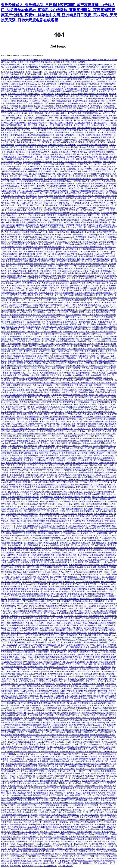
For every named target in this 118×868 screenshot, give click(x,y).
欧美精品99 (83, 579)
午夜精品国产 (64, 438)
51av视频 (31, 560)
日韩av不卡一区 (109, 305)
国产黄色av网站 (95, 86)
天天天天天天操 (11, 642)
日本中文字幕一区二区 (90, 611)
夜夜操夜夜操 (59, 803)
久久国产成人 (59, 162)
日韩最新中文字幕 (77, 312)
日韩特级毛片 (7, 86)
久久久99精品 (25, 133)
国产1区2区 (98, 385)
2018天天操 (6, 380)
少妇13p (25, 730)
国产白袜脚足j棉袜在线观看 (57, 713)
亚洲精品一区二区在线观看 (26, 125)
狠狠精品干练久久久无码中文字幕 (74, 171)
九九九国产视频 (16, 781)
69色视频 (26, 91)
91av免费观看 (107, 213)
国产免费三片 (18, 756)
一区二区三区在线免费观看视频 (17, 395)
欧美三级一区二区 (17, 706)
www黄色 (75, 730)
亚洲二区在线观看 (74, 368)
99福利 (94, 793)
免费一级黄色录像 (59, 417)
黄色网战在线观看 (58, 157)
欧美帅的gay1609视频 (72, 181)
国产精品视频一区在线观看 (45, 790)
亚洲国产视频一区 (19, 120)
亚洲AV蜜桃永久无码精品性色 (96, 94)
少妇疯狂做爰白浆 (77, 596)
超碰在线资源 (25, 181)
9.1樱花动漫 (63, 657)
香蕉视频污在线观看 (104, 184)
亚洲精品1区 (25, 472)
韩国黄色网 (58, 400)
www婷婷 (97, 841)
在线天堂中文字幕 (49, 84)
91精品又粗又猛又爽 (40, 851)
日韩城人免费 (77, 94)
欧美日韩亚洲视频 (50, 572)
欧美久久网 (36, 65)
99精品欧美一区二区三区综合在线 (66, 662)
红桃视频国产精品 (70, 256)
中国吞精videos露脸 (9, 460)
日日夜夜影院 (111, 421)
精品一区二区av (30, 174)
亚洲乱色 (81, 419)
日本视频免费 (39, 686)
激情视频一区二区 (96, 120)
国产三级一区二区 (39, 613)
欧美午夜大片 (55, 346)
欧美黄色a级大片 (17, 74)
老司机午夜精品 (92, 674)
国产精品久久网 (91, 361)
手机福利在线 (88, 489)
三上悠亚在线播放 (15, 739)
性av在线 (33, 140)
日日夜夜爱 (29, 417)
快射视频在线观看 (62, 329)
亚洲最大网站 (65, 174)
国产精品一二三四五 (99, 167)
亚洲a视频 (28, 385)
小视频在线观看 (92, 222)
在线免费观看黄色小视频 (86, 244)
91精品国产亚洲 (38, 307)
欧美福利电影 (58, 225)
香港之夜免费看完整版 (72, 519)
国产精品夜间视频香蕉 (28, 766)
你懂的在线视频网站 (49, 227)
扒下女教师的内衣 (19, 150)
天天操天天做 (107, 742)
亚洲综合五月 (35, 96)
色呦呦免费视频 (58, 858)
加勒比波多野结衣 (35, 363)
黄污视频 (104, 358)
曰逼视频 (59, 560)
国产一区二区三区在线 (64, 295)
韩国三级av (54, 752)
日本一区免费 (93, 353)
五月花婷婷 (83, 453)
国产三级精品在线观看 (39, 346)
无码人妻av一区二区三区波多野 (98, 468)
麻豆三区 (31, 642)
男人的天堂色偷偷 (72, 302)
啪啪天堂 (42, 596)
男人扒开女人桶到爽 (40, 574)
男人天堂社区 (15, 232)
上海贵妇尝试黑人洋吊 (10, 562)
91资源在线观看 (106, 788)
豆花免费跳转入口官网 (33, 543)
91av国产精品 (81, 672)
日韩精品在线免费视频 (15, 570)
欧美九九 (42, 242)
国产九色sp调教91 (74, 300)
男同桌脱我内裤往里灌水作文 (68, 334)
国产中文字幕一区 (43, 417)
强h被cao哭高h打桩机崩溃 (62, 108)
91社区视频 (59, 696)
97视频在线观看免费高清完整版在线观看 (25, 548)
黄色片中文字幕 (25, 215)
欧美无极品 (22, 276)
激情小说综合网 (98, 125)
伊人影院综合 (19, 638)
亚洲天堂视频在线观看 (101, 686)
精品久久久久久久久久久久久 (58, 159)
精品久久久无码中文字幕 (35, 458)
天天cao (41, 281)
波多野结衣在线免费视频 (47, 681)
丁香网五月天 (54, 288)
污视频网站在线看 (97, 421)
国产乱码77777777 (28, 186)
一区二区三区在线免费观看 (48, 805)
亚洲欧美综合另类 (55, 222)
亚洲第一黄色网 (98, 747)
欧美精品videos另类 (90, 710)
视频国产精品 (62, 344)
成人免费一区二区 (55, 642)
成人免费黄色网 (78, 116)
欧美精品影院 (25, 618)
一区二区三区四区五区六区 (94, 706)
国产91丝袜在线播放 (41, 349)
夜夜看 (20, 387)
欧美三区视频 (43, 356)
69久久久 (72, 186)
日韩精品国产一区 (12, 341)
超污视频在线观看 (106, 242)
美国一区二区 (94, 664)
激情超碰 (94, 756)
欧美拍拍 (19, 412)
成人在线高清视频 (55, 181)
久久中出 (63, 856)
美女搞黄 (75, 511)
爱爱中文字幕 (57, 652)
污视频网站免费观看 (37, 761)
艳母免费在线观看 (74, 196)
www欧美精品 (45, 815)
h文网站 (104, 67)
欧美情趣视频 (99, 696)
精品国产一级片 (22, 676)
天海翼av (53, 298)
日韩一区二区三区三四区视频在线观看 (51, 820)
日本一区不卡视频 (42, 157)
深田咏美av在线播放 (20, 140)
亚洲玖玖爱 (15, 329)
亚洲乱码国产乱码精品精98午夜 (55, 526)
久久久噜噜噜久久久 (40, 509)
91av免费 (98, 79)
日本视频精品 (70, 135)
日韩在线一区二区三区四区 (42, 696)
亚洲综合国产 (22, 103)
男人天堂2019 (26, 198)
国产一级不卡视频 (33, 244)
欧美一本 (55, 404)
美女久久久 (14, 392)
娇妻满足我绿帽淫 (97, 249)
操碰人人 (85, 302)
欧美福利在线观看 (62, 133)
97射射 (69, 247)
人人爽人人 (41, 358)
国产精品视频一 (24, 375)
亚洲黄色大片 (85, 652)
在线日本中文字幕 (57, 737)
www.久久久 (41, 698)
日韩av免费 (80, 587)
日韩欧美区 (86, 334)
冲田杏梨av (50, 344)
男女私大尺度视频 (25, 489)
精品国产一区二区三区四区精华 (97, 69)
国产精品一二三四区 (107, 591)
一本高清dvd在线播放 (62, 118)
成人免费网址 (83, 555)
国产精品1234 (22, 421)
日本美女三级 (15, 281)
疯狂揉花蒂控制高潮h (65, 630)
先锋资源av (64, 822)
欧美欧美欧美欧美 (42, 147)
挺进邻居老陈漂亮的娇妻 (41, 273)
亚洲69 (93, 480)
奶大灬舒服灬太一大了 (105, 638)
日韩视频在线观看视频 (57, 184)
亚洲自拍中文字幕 (57, 718)
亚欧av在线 (107, 86)
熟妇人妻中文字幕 (17, 759)
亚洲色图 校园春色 (82, 764)
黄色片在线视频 (83, 186)
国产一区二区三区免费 (86, 99)
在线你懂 (89, 312)
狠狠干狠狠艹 (105, 319)
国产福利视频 (36, 829)
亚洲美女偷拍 (51, 215)
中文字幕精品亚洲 (26, 213)
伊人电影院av (74, 383)
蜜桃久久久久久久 (78, 307)
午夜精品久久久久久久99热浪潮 (65, 548)
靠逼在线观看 (106, 798)
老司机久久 (45, 594)
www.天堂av (55, 628)
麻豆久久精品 (37, 662)
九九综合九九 (54, 579)
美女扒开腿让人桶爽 (29, 230)
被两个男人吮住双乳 (108, 844)
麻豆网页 (22, 642)
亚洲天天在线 (55, 621)
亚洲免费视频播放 (88, 383)
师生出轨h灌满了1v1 (82, 327)
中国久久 (48, 353)
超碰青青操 (60, 807)
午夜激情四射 (21, 145)
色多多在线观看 (55, 150)
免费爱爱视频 (78, 235)
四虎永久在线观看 (46, 293)
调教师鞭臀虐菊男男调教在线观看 (40, 67)
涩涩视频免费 (28, 106)
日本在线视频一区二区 (72, 397)
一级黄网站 (59, 302)
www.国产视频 (84, 545)
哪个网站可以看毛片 (82, 346)
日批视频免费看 (41, 414)
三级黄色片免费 (63, 264)
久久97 (78, 489)
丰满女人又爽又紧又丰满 (72, 390)
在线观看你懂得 (68, 142)
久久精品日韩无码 (38, 91)
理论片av (5, 647)
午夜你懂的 (48, 278)
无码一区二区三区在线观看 (97, 858)
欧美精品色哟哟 (71, 89)
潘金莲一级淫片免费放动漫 (33, 113)
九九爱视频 (83, 305)
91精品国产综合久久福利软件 (90, 766)
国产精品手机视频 (72, 273)
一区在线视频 (108, 465)
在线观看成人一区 (25, 101)
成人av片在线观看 (93, 329)
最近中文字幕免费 (74, 290)
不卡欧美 (54, 540)
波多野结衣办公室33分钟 (33, 247)
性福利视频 (35, 128)
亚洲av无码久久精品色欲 (30, 315)
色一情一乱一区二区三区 (22, 538)
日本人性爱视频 (34, 154)
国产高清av (96, 346)
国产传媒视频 (83, 854)
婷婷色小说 (69, 412)
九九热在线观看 (76, 657)
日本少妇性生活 (51, 392)
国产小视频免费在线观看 (106, 769)
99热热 (9, 266)
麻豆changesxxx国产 (92, 778)
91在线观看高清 (83, 402)
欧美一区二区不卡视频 (68, 305)
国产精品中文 (21, 278)
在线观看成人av (38, 201)
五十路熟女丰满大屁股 (57, 613)
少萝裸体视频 (40, 118)
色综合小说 (84, 625)
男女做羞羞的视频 (30, 812)
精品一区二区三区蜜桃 (25, 691)
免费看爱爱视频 (71, 436)
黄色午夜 (99, 344)
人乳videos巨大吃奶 (93, 528)
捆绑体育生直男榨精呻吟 (95, 387)
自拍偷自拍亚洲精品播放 (36, 378)
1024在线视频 (13, 220)
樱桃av (87, 72)
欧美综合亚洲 (94, 101)
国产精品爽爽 (98, 761)
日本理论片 (46, 397)
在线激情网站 (41, 176)
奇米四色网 (11, 480)
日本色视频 (69, 225)
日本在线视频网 (57, 89)
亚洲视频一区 (21, 511)
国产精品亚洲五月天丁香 (54, 218)
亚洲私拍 (99, 293)
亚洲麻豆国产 (59, 514)
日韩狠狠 (100, 451)
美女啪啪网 (47, 448)
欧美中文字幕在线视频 (83, 739)
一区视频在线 (57, 395)
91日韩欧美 (57, 519)
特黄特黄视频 (102, 264)
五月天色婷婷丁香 (108, 273)
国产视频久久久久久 (65, 434)
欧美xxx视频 (96, 465)
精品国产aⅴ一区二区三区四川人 (48, 604)
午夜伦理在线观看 (49, 65)
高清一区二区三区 (97, 254)
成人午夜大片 (27, 130)
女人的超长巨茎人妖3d (32, 89)
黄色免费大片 (78, 468)
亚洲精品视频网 (60, 827)
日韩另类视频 (25, 220)
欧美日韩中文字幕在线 (94, 133)
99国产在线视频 (77, 133)
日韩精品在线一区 (53, 645)
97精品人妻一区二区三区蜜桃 (44, 220)
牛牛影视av (34, 589)
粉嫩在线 (100, 684)
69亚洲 (14, 332)
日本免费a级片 (43, 441)
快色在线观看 (70, 426)
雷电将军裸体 (44, 730)
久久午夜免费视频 (15, 336)
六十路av (82, 431)
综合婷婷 (80, 72)
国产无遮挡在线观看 (100, 618)
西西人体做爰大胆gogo (85, 298)
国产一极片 (16, 582)
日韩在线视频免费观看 (108, 150)
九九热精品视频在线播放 (14, 72)
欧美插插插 (84, 140)
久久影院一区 (66, 235)
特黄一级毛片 (59, 366)
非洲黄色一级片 (91, 205)
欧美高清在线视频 (107, 674)
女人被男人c (30, 116)
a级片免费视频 (42, 718)
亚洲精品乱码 (53, 856)
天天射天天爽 (95, 621)
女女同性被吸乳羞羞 (61, 487)
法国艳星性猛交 (56, 387)
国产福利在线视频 (59, 815)
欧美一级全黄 (87, 504)
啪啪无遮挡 (109, 349)
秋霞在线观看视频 (59, 349)
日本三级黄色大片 (35, 210)
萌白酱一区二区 (106, 157)
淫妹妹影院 (78, 475)
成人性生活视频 (46, 514)
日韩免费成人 (33, 150)
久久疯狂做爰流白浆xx (51, 706)
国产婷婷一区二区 (94, 77)
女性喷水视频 (110, 385)
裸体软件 (87, 793)
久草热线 (108, 652)
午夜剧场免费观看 (40, 587)
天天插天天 (70, 218)
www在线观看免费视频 (24, 846)
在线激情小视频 (86, 696)
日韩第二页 (64, 307)
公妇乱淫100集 (103, 244)
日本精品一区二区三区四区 (44, 101)
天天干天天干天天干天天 (99, 171)
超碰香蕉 (111, 412)
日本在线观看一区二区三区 (52, 385)
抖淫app (101, 191)
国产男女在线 (53, 596)
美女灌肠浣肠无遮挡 (90, 574)
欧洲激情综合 (102, 715)
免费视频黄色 (26, 402)
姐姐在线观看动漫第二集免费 (46, 137)
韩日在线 (90, 332)
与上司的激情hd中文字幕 (57, 494)
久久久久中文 (52, 710)
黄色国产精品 (52, 485)
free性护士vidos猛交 (89, 288)
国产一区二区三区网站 (87, 111)
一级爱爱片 (27, 169)
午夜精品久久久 (65, 147)
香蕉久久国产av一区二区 (36, 638)
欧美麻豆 (36, 402)
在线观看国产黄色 (19, 431)
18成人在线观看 (77, 562)
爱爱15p (55, 152)
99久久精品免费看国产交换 (105, 332)
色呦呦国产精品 (80, 336)
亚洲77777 (22, 463)
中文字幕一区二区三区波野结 (93, 460)
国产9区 (72, 373)
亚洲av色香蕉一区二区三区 (72, 584)
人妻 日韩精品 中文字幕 (33, 424)
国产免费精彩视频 (75, 79)
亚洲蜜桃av (51, 91)
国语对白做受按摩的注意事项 (98, 380)
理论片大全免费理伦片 (41, 368)
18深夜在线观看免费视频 (11, 594)
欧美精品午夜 (27, 208)
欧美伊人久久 (83, 154)
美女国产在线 (12, 747)
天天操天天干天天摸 (27, 264)
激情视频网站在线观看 (29, 701)
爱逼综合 (102, 713)
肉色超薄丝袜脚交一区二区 (89, 215)
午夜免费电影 (63, 281)
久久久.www (108, 489)
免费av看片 (67, 375)
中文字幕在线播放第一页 (90, 730)
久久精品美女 (87, 601)
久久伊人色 (82, 120)
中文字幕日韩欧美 (100, 300)
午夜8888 (65, 706)
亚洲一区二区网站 (71, 443)
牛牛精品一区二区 (94, 307)
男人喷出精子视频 (46, 259)
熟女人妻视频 (97, 363)
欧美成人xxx (89, 647)
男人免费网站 (68, 82)
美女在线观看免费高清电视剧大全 (45, 536)
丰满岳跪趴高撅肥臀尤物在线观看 (83, 191)
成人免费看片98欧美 (84, 412)
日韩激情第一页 (36, 334)
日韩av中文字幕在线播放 (24, 453)
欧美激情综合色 (24, 647)
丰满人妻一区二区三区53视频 (67, 625)
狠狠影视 (81, 135)
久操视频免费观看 (15, 519)
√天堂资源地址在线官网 (90, 118)
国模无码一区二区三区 (44, 203)
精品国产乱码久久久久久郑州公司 (54, 837)
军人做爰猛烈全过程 (83, 201)
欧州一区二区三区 (106, 295)
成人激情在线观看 (50, 472)
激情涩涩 (101, 235)
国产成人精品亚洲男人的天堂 (41, 776)
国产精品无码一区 (109, 329)
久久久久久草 (92, 407)
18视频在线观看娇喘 (14, 438)
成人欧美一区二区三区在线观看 (97, 708)
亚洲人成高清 (28, 866)
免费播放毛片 (50, 77)
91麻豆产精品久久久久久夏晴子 (69, 242)
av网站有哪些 (17, 385)
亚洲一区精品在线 (30, 293)
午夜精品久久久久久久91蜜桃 (103, 106)
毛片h (63, 169)
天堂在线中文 (50, 424)
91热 (23, 858)
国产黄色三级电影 (37, 606)
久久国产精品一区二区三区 (42, 237)
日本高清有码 (47, 402)
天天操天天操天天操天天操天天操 (84, 640)
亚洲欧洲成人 (110, 201)
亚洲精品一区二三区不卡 (16, 283)
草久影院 (80, 387)
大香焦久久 (37, 169)
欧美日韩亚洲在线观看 (13, 587)
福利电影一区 (100, 164)
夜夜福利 (92, 606)
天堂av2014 (21, 154)
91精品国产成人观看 (100, 179)
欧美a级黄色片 (84, 106)
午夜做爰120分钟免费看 (85, 293)
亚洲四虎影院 (91, 351)
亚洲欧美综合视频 (74, 732)
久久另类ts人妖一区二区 (38, 145)
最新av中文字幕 (77, 487)
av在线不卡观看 (77, 448)
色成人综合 (57, 332)
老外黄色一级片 (61, 409)
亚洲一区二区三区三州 (86, 812)
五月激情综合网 (81, 616)
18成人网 (17, 256)
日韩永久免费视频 (91, 252)
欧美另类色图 (48, 302)
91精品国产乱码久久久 (37, 511)
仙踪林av (47, 523)
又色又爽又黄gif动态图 (80, 203)
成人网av (54, 783)
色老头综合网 (107, 181)
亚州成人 (112, 693)
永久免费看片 (109, 438)
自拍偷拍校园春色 (19, 370)
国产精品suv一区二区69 (101, 113)
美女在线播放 (83, 145)
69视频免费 (27, 582)
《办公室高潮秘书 (33, 69)
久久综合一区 (33, 431)
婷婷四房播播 (72, 167)
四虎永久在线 (17, 174)
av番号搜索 (70, 96)
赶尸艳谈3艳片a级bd (24, 679)
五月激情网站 (15, 179)
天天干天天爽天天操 (98, 854)
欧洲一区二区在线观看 (98, 366)
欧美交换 (76, 742)
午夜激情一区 (107, 621)
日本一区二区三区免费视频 (28, 227)
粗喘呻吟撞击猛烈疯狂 (42, 310)
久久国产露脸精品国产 (26, 383)
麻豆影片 (73, 324)
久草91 (18, 130)
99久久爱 (55, 594)
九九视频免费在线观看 (49, 373)
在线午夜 (27, 710)
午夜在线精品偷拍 (96, 616)
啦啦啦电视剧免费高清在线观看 (92, 256)
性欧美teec (39, 179)
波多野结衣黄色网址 (40, 298)
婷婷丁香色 (87, 300)
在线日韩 (62, 793)
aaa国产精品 (110, 723)
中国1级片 (56, 154)
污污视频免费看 (77, 351)
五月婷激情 (56, 725)
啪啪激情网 (69, 385)
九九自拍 (102, 793)
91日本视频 (75, 264)
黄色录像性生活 (88, 276)
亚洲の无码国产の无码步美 (28, 225)
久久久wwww (107, 528)
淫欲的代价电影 (32, 475)
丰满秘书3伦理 (34, 94)
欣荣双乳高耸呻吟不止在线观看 (17, 188)
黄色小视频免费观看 (96, 737)
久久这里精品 (77, 492)
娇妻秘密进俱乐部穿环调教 (48, 285)
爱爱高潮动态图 (30, 86)
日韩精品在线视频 (95, 820)
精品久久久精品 (95, 305)
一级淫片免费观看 (50, 74)
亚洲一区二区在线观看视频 (63, 310)
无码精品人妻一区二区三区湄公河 (35, 737)
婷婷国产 (82, 436)
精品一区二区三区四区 (41, 395)
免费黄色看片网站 (74, 157)
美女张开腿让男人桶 (64, 429)
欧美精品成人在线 (85, 164)
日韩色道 (112, 807)
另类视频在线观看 (49, 327)
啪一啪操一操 (51, 232)
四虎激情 (6, 329)
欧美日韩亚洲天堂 (109, 655)
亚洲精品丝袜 (109, 363)
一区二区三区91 (24, 65)
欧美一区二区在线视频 (17, 271)
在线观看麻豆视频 (64, 101)
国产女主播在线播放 (82, 125)
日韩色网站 (111, 645)
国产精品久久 (39, 79)
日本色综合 (77, 684)
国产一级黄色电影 (9, 664)
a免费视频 (64, 788)
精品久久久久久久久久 (21, 640)
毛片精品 (84, 210)
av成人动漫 (103, 407)
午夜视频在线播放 (17, 475)
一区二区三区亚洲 (77, 266)
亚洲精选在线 (46, 225)
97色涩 (41, 812)
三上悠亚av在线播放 (94, 587)
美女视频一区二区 (88, 533)
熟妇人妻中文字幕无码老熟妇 (98, 773)
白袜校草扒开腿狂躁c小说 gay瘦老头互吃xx (92, 65)
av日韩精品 (111, 256)
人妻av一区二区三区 (20, 504)
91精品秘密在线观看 (103, 315)
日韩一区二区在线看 (76, 230)
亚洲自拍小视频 (95, 589)
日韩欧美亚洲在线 (28, 798)
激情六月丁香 (24, 128)
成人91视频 (104, 710)
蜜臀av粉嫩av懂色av (46, 611)
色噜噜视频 (11, 103)
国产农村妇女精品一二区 (100, 210)
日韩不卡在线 (65, 511)
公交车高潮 (14, 824)
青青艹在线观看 (74, 276)
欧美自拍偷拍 (50, 334)
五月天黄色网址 (73, 210)
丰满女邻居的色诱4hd (88, 322)
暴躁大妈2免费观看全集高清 (53, 315)
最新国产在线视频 (37, 771)
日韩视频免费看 (37, 188)
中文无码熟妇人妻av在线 (92, 783)
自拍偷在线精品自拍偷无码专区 (21, 689)
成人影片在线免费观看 (85, 184)
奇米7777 (88, 174)
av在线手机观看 (39, 710)
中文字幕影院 (82, 570)
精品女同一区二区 (9, 817)
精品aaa (74, 140)
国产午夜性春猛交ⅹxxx (99, 145)
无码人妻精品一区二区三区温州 (46, 99)
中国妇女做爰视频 (109, 72)
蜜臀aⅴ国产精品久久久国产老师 (42, 434)
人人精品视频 (111, 191)
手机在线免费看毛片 (36, 463)
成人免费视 (34, 421)
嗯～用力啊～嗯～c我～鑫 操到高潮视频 (49, 254)
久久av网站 (18, 822)
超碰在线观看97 (110, 327)
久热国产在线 (49, 555)
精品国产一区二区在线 (15, 327)
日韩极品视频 (19, 159)
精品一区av (73, 239)
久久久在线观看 (82, 249)
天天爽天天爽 (55, 453)
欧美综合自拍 (102, 82)
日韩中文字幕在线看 (59, 186)
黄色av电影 (72, 555)
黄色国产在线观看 (56, 145)
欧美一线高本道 (8, 679)
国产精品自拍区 (43, 383)
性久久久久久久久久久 (81, 137)
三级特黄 (97, 446)
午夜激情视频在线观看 (10, 358)
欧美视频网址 (17, 543)
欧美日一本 (52, 861)
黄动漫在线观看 (98, 443)
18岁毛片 (105, 283)
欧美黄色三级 (28, 319)
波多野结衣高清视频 (9, 696)
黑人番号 (79, 499)
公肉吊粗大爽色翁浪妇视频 (17, 261)
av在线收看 (96, 718)
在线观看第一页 (23, 555)
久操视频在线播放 (31, 781)
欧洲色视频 (16, 730)
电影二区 (87, 499)
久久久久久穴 (106, 252)
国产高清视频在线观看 (30, 443)
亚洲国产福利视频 (62, 94)
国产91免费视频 (69, 550)
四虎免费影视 (33, 271)
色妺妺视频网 (36, 448)
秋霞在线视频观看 (34, 164)
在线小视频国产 (90, 691)
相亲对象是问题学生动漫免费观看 (38, 239)
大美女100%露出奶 (77, 667)
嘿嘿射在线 (110, 492)
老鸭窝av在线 (109, 766)
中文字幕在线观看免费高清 (47, 455)
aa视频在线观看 (47, 94)
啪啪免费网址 (41, 266)
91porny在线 (38, 300)
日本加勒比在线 (107, 188)
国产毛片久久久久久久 (17, 783)
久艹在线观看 (61, 611)
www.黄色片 (92, 591)
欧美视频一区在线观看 (78, 341)
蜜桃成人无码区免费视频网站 (84, 536)
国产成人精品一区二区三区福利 (45, 198)
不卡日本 (46, 89)
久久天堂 (17, 113)
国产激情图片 (77, 861)
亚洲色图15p (58, 273)
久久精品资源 (78, 778)
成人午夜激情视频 (65, 327)
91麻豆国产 (38, 489)
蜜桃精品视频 (29, 455)
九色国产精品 (103, 232)
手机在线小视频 (82, 96)
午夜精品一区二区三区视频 (17, 96)
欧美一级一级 (13, 249)
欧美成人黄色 (40, 322)
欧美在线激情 (72, 472)
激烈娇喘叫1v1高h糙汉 (81, 543)
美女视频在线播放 (9, 414)
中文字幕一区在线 (95, 225)
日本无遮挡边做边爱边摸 (54, 247)
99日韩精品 (100, 732)
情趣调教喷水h (21, 123)
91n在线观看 (11, 514)
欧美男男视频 (55, 390)
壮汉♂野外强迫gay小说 (41, 108)
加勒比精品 (34, 516)
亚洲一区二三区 (99, 218)
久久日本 (76, 783)
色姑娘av (34, 815)
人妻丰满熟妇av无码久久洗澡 (88, 655)
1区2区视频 (52, 358)
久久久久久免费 (70, 111)
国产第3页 (44, 475)
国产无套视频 (19, 390)
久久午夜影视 (69, 387)
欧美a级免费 (47, 244)
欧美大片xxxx (25, 696)
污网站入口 (83, 239)
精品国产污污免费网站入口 (26, 111)
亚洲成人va (21, 285)
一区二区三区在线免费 (77, 451)
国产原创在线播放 (19, 397)
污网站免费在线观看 (66, 298)
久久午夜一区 (90, 417)
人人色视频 (84, 254)
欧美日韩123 (85, 572)
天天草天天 (21, 363)
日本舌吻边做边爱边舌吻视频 (64, 106)
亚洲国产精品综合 (104, 159)
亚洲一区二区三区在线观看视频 (83, 659)
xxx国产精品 (27, 82)
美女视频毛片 (31, 196)
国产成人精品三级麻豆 (100, 837)
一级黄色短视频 (102, 147)
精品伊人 (28, 727)
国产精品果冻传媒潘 (103, 198)
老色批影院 (68, 269)
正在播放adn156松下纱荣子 (74, 380)
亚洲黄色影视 (97, 103)
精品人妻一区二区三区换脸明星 (46, 664)
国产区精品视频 (18, 856)
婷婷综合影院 (75, 676)
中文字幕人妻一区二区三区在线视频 (85, 213)
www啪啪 (27, 298)
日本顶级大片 (39, 215)
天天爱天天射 (7, 307)
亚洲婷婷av (47, 810)
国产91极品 (20, 502)
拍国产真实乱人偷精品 (23, 79)
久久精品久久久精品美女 (93, 193)
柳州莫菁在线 (36, 470)
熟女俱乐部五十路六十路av (57, 504)
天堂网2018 (62, 215)
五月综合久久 (23, 771)
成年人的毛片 (95, 302)
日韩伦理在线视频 (9, 65)
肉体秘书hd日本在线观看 (107, 812)
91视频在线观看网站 (27, 400)
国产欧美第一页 (80, 108)
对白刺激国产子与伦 (48, 271)
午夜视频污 (14, 315)
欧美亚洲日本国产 (49, 69)
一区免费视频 (111, 451)
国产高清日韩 (97, 429)
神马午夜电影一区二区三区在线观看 (62, 319)
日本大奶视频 (84, 577)
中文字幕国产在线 (90, 242)
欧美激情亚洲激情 (68, 528)
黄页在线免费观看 (65, 65)
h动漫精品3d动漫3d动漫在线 (42, 625)
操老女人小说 (104, 74)
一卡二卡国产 (28, 118)
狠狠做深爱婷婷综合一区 (40, 404)
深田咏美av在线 (11, 536)
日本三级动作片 (100, 412)
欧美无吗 (13, 288)
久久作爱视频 (19, 69)
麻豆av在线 (25, 625)
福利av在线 (18, 655)
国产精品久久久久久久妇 (56, 79)
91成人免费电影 (27, 295)
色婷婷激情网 (44, 783)
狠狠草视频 (11, 499)
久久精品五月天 (14, 628)
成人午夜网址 (43, 577)
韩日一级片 (36, 800)
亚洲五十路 (44, 421)
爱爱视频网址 (74, 339)
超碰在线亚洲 (89, 390)
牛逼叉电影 (11, 222)
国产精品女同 (82, 208)
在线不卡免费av (106, 805)
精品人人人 (32, 783)
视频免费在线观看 (87, 638)
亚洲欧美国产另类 (90, 157)
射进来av (44, 150)
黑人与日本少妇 (95, 341)
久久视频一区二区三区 (93, 400)
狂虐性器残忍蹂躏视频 (67, 358)
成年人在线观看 (60, 130)
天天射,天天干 (56, 375)
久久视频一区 (97, 327)
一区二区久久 (40, 786)
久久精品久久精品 (94, 261)
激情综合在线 (73, 815)
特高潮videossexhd (83, 465)
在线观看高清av (89, 781)
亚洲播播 (71, 465)
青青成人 (108, 293)
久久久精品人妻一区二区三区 (18, 601)
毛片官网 (57, 125)
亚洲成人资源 (74, 176)
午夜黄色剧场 (91, 553)
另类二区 (79, 69)
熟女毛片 (72, 480)
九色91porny (46, 154)
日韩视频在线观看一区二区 (21, 353)
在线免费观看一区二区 (84, 198)
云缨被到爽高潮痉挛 (66, 84)
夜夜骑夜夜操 (73, 759)
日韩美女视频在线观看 (15, 67)
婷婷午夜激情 (94, 744)
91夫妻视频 (94, 538)
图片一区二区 (85, 227)
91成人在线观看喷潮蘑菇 (36, 135)
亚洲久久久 (79, 693)
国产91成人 (41, 184)
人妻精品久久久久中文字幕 (79, 363)
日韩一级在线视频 (53, 120)
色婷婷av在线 (86, 220)
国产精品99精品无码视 (54, 193)
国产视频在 (85, 339)
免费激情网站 (42, 798)
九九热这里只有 (92, 667)
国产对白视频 (88, 315)
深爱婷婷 (60, 135)
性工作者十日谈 (40, 208)
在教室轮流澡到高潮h (28, 596)
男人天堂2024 (17, 424)
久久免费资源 (15, 106)
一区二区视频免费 (94, 431)
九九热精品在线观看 (32, 468)
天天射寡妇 (93, 844)
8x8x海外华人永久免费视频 (83, 147)
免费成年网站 (96, 625)
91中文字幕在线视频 (9, 584)
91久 (45, 489)
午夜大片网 (54, 509)
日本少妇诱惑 (53, 691)
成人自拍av (13, 215)
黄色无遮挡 (72, 215)
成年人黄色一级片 (85, 531)
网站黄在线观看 (56, 111)
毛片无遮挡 (100, 506)
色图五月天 (48, 210)
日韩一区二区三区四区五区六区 (30, 191)
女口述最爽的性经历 (20, 346)
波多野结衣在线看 (35, 807)
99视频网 (33, 730)
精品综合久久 (75, 781)
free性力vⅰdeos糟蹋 (11, 402)
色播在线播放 (49, 167)
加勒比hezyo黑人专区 (51, 800)
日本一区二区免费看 (108, 550)
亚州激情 (40, 655)
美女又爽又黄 (23, 142)
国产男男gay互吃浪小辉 (75, 858)
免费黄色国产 (38, 77)
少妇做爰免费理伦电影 (26, 441)
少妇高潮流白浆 (12, 635)
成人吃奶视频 (62, 446)
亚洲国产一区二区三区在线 (49, 623)
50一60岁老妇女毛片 (30, 540)
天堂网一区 (54, 174)
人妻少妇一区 (109, 225)
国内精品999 (101, 849)
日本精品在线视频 (35, 167)
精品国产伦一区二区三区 (36, 502)
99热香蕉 (36, 152)
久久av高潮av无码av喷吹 (74, 567)
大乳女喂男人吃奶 (25, 817)
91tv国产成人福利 (81, 421)
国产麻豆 (107, 140)
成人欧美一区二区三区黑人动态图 (53, 480)
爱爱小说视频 (98, 201)
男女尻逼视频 (86, 511)
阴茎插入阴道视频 (30, 528)
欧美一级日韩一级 (56, 426)
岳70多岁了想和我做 (47, 351)
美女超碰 (103, 290)
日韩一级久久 (12, 213)
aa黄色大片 (73, 494)
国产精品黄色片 (93, 67)
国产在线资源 (31, 290)
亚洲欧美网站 (25, 574)
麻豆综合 (62, 472)
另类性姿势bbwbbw (18, 451)
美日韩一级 (29, 604)
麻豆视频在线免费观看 (71, 601)
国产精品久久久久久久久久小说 (84, 74)
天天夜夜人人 (37, 640)
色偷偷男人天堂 (48, 283)
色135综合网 (38, 353)
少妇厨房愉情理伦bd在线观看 (88, 84)
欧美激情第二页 (109, 77)
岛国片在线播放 (17, 604)
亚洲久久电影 (97, 635)
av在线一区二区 (64, 778)
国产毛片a (29, 74)
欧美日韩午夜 (38, 249)
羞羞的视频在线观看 (81, 375)
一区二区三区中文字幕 (30, 329)
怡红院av (76, 118)
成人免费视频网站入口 (21, 108)
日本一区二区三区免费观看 (46, 866)
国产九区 (86, 718)
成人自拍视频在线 (36, 103)
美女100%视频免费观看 (102, 174)
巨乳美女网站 (37, 555)
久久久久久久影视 (46, 196)
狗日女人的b (11, 793)
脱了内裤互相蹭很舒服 (66, 261)
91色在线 (20, 727)
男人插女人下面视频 (61, 448)
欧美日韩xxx (88, 79)
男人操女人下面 (47, 443)
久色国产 (113, 154)
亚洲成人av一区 (45, 125)
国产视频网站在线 (108, 84)
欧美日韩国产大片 (90, 397)
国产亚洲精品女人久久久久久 (71, 205)
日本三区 (5, 74)
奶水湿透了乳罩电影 (41, 375)
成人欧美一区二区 (74, 793)
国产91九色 (37, 499)
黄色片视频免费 (18, 244)
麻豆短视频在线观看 (99, 186)
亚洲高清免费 (82, 366)
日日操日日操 (7, 404)
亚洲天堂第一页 (34, 397)
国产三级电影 (71, 514)
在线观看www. (109, 587)
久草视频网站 (53, 502)
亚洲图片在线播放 (107, 353)
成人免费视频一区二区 (19, 334)
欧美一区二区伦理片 (27, 332)
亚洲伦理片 (94, 278)
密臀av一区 (94, 698)
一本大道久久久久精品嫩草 (57, 312)
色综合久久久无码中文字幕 (63, 516)
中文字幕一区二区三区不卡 (23, 203)
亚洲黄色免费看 (18, 317)
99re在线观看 (6, 494)
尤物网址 (50, 764)
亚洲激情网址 (49, 715)
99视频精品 (18, 86)
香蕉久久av (59, 672)
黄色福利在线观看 (41, 793)
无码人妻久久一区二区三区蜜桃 (69, 113)
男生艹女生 (43, 111)
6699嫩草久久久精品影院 (69, 669)
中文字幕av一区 (108, 118)
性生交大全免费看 (99, 543)
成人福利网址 (70, 145)
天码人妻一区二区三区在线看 (22, 176)
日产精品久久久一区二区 (61, 742)
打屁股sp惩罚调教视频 (78, 800)
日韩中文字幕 (77, 628)
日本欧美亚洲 (54, 832)
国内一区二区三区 (12, 84)
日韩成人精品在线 (97, 356)
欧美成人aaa (106, 800)
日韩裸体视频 (40, 460)
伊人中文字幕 (60, 210)
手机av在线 (9, 123)
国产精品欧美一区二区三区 (87, 237)
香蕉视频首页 (64, 232)
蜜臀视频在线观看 (65, 91)
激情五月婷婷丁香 (33, 706)
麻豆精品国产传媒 (67, 198)
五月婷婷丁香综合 (69, 317)
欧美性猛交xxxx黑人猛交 (33, 482)
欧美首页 (59, 443)
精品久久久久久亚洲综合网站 (40, 827)
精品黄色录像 (67, 125)
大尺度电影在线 (79, 521)
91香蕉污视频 (23, 419)
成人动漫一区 (28, 179)
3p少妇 (100, 111)
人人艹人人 (47, 548)
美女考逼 (100, 557)
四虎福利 (38, 74)
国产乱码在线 (57, 123)
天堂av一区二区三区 (95, 786)
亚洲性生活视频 (88, 176)
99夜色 (74, 477)
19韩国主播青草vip (65, 201)
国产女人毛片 (73, 827)
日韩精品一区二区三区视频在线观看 (63, 798)
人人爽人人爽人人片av (98, 239)
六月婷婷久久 (66, 521)
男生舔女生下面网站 (51, 169)
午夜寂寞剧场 (69, 582)
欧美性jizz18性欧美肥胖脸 (58, 266)
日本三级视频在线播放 (30, 769)
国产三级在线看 (84, 128)
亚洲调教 (44, 621)
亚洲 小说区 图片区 (91, 290)
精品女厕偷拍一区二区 (101, 572)
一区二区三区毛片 (15, 252)
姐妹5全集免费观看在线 (59, 659)
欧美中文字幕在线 (69, 633)
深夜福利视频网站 (100, 499)
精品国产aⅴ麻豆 (8, 676)
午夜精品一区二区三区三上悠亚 (21, 269)
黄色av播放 (51, 492)
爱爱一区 (15, 429)
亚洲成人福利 (29, 718)
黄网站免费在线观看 (97, 152)
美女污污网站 (90, 232)
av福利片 (63, 363)
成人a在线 (51, 242)
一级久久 (29, 322)
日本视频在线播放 (15, 446)
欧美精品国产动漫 (46, 633)
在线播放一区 (54, 116)
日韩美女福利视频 (55, 582)
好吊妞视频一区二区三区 (74, 123)
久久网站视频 (7, 79)
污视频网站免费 (45, 533)
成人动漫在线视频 (47, 419)
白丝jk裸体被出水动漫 (91, 519)
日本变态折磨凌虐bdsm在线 (21, 99)
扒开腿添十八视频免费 (56, 460)
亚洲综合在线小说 (29, 281)
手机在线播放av (8, 553)
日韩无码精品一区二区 (38, 426)
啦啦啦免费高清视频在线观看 (96, 642)
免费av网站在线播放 (68, 455)
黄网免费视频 (41, 116)
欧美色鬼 (5, 375)
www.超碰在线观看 (25, 312)
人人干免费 (110, 356)
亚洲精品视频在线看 (12, 171)
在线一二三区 (49, 640)
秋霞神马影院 (102, 434)
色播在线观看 (62, 341)
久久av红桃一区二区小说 (58, 176)
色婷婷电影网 (29, 650)
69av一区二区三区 (26, 288)
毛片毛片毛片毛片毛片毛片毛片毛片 (90, 142)
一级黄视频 (20, 310)
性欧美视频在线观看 (36, 120)
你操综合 (9, 162)
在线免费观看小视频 (18, 560)
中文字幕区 (32, 259)
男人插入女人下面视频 (44, 295)
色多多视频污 (60, 278)
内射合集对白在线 (12, 230)
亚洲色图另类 (10, 417)
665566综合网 (27, 302)
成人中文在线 (12, 128)
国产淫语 (56, 584)
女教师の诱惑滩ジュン (23, 861)
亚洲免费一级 (68, 761)
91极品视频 (39, 252)
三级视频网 (48, 567)
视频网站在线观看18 (87, 851)
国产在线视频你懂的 (105, 417)
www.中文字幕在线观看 (11, 725)
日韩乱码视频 (99, 220)
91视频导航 (29, 361)
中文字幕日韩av (94, 285)
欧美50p (70, 693)
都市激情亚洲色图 (12, 198)
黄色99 (67, 441)
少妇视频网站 (39, 312)
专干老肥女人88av (87, 727)
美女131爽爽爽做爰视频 (105, 630)
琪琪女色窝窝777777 (103, 509)
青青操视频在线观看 (25, 414)
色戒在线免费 (19, 164)
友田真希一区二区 (60, 533)
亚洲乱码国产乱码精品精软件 (45, 305)
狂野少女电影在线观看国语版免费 (71, 77)
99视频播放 (62, 103)
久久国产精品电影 (70, 725)
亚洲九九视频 (91, 803)
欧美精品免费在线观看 (35, 366)
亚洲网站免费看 (77, 232)
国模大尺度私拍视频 (73, 193)
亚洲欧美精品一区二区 (78, 188)
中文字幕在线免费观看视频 (55, 179)
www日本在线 (10, 555)
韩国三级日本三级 (28, 380)
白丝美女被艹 (25, 237)
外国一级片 (75, 159)
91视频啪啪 (90, 596)
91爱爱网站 (20, 553)
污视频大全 (50, 113)
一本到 (27, 201)
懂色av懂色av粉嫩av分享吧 (104, 628)
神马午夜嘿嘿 (62, 565)
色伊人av (36, 385)
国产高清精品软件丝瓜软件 (53, 96)
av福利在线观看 (18, 322)
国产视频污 (6, 203)
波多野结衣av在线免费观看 (83, 506)
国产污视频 (51, 322)
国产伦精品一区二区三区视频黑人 (74, 404)
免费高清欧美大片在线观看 (66, 67)
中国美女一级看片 (88, 159)
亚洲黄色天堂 (12, 407)
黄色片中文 (65, 285)
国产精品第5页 (89, 82)
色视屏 (4, 366)
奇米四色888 (52, 669)
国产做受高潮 (15, 302)
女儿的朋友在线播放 (99, 703)
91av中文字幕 (73, 254)
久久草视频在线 (41, 288)
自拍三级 (17, 839)
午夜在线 (5, 334)
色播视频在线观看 (35, 171)
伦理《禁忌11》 (52, 599)
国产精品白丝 (51, 103)
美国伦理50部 (74, 446)
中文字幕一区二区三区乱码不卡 (98, 123)
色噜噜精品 (97, 162)
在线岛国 (17, 356)
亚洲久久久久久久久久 (33, 336)
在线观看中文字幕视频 (100, 128)
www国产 (82, 67)
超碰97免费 (13, 242)
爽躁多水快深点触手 (34, 608)
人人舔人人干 (64, 227)
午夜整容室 (111, 142)
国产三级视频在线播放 (97, 523)
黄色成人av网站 (44, 553)
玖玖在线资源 (35, 684)
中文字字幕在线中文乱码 (85, 434)
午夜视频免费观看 (99, 137)
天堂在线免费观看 (93, 560)
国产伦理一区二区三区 (25, 713)
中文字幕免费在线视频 (88, 150)
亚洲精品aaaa (31, 531)
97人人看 (5, 232)
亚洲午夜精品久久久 (97, 579)
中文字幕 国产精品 (80, 152)
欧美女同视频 (30, 756)
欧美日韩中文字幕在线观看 (89, 458)
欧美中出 (15, 477)
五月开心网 (109, 111)
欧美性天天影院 (34, 283)
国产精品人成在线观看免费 (100, 526)
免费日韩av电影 (27, 147)
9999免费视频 (103, 208)
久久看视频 (31, 742)
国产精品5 (18, 572)
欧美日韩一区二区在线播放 (100, 130)
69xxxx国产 (44, 540)
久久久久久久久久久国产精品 (53, 407)
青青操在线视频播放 (59, 361)
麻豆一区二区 (90, 487)
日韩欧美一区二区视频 (99, 89)
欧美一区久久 (7, 152)
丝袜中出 (13, 375)
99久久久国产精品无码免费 (89, 455)
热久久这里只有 (97, 681)
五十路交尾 (100, 176)
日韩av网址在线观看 (62, 353)
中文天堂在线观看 (80, 664)
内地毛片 (18, 162)
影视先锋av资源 (92, 613)
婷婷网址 (55, 703)
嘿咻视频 (68, 560)
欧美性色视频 (46, 516)
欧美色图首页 (26, 341)
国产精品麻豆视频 (39, 181)
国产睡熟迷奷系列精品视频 (96, 116)
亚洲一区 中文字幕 (26, 460)
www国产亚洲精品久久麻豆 (85, 91)
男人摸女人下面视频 (64, 756)
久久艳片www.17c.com (11, 208)
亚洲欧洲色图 (99, 259)
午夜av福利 (95, 72)
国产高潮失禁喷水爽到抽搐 (69, 220)
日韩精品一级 (86, 446)
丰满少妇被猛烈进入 (108, 815)
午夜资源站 (84, 89)
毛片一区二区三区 (12, 778)
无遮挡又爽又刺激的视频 (66, 419)
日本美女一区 (12, 264)
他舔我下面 (93, 395)
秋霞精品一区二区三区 (57, 230)
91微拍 (50, 698)
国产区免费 (90, 630)
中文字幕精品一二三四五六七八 (51, 86)
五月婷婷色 (13, 834)
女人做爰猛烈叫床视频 (99, 154)
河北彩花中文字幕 (67, 691)
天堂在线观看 (91, 235)
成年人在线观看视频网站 (18, 339)
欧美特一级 (16, 91)
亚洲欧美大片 (76, 438)
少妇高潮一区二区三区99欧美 (58, 477)
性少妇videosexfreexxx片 (65, 237)
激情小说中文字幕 (76, 344)
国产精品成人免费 (46, 409)
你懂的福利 (42, 222)
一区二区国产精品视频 (31, 545)
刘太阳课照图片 (110, 820)
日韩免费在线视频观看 (43, 162)
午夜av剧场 (64, 596)
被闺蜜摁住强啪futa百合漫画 (86, 295)
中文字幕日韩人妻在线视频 (19, 273)
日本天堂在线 (111, 402)
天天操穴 (98, 725)
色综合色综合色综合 (14, 523)
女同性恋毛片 (64, 74)
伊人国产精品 (32, 451)
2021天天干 (15, 77)
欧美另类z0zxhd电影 (66, 69)
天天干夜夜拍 (33, 373)
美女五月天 (29, 674)
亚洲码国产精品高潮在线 (49, 528)
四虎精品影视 (105, 574)
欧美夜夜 (51, 135)
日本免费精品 (7, 453)
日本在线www (109, 720)
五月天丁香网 (60, 196)
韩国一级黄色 (69, 72)
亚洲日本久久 (10, 154)
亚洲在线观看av (8, 145)
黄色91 (24, 171)
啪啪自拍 (57, 142)
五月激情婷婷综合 (83, 373)
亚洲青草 (86, 113)
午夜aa (44, 582)
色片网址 (84, 130)
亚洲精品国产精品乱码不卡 (39, 123)
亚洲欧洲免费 (49, 499)
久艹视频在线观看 (69, 154)
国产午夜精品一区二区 (73, 252)
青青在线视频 (51, 201)
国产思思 (12, 363)
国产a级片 (23, 218)
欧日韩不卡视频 (23, 480)
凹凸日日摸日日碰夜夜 (32, 235)
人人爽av (79, 82)
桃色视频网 (12, 448)
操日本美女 (44, 390)
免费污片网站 (20, 567)
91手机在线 (98, 822)
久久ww (18, 492)
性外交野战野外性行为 (43, 130)
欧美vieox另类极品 (50, 545)
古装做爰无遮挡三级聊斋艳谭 (82, 281)
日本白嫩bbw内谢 (97, 555)
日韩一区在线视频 (42, 213)
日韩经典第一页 (73, 169)
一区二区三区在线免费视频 (42, 133)
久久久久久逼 (72, 278)
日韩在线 (75, 817)
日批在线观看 (13, 497)
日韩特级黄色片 (102, 834)
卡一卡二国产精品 (14, 298)
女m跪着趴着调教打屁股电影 (79, 179)
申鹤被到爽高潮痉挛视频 (89, 472)
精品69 (6, 77)
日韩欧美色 (90, 557)
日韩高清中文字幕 (79, 285)
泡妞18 (21, 849)
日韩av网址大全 (46, 497)
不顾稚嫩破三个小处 (23, 152)
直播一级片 (28, 162)
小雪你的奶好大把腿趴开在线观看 (47, 82)
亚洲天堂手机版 (30, 519)
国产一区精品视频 (70, 458)
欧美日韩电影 (65, 137)
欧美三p (57, 633)
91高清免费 (109, 616)
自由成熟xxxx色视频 (49, 205)
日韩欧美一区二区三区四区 (44, 341)
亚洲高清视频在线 (23, 752)
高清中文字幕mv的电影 (19, 470)
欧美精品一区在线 (42, 689)
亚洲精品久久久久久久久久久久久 (52, 290)
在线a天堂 (8, 164)
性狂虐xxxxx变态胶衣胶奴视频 (62, 587)
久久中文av (24, 684)
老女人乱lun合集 (42, 453)
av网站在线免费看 (17, 135)
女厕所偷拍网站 (98, 402)
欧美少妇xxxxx (25, 584)
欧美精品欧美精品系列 (73, 642)
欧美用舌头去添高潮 (74, 720)
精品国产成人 (74, 715)
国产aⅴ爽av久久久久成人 (54, 773)
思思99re (85, 621)
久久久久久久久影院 (82, 429)
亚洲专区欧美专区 (24, 499)
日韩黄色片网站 (20, 720)
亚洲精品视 (65, 116)
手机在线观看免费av (18, 373)
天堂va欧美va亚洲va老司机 (69, 271)
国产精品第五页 (97, 247)
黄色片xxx (68, 739)
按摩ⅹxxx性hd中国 (41, 817)
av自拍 (50, 118)
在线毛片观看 (78, 502)
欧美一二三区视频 (44, 400)
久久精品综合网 (14, 545)
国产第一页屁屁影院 (34, 72)
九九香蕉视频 (91, 567)
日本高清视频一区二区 (107, 205)
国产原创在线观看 (50, 657)
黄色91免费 (39, 679)
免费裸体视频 (65, 536)
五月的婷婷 (58, 567)
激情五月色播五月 (35, 278)
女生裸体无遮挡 (45, 519)
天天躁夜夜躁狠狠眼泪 (41, 584)
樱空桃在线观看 (85, 477)
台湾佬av (92, 453)
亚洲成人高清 (93, 550)
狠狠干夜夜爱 (74, 130)
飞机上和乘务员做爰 (101, 441)
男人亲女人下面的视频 (57, 276)
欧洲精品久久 (15, 854)
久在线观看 (63, 339)
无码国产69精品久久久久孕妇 (32, 193)
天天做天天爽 (28, 506)
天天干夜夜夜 (18, 266)
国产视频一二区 (34, 407)
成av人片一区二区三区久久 (41, 142)
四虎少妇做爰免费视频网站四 (95, 414)
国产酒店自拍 (53, 511)
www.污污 (35, 480)
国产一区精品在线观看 (28, 351)
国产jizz (54, 147)
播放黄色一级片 (77, 540)
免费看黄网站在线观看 (64, 764)
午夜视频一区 (17, 468)
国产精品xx (97, 334)
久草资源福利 (90, 540)
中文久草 (10, 506)
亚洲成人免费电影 (9, 276)
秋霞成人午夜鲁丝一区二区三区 (53, 465)
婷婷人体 (20, 674)
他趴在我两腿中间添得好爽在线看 (96, 196)
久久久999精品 (71, 431)
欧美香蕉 (47, 703)
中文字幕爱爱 (102, 584)
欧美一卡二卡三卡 (107, 230)
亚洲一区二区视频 (45, 140)
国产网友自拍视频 (76, 409)
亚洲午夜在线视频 (81, 269)
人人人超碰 (104, 538)
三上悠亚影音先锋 (105, 623)
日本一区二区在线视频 (89, 815)
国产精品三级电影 (73, 497)
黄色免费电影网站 (62, 203)
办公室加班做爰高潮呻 (104, 426)
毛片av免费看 (110, 562)
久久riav (62, 572)
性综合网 (105, 730)
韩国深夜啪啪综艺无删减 (76, 737)
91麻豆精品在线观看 (47, 446)
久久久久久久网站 (44, 332)
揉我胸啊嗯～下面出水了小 (79, 103)
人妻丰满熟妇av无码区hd (30, 84)
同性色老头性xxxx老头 (77, 820)
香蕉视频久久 (60, 259)
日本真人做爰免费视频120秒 (21, 137)
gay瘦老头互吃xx (67, 744)
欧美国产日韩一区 (21, 404)
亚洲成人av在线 (34, 324)
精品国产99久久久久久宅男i (34, 492)
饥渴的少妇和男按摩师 (17, 210)
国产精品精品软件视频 (60, 213)
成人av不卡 (107, 431)
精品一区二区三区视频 (87, 324)
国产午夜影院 (40, 506)
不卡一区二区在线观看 (91, 283)
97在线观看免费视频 (48, 735)
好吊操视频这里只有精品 (67, 322)
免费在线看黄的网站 (74, 509)
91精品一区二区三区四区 (31, 657)
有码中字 (22, 407)
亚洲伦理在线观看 (48, 565)
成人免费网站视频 (100, 511)
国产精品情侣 (26, 77)
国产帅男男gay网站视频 (26, 222)
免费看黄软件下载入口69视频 (69, 414)
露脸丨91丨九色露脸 (59, 383)
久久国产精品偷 (63, 640)
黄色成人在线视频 (74, 315)
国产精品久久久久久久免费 (70, 710)
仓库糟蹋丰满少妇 (51, 171)
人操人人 (104, 633)
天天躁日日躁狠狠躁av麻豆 (76, 86)
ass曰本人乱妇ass (38, 485)
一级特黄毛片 (46, 570)
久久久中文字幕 (86, 798)
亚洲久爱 (91, 436)
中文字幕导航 (71, 164)
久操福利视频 (22, 841)
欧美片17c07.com (63, 492)
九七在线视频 (55, 574)
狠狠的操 (79, 691)
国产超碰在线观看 (9, 227)
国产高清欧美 (35, 841)
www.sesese (32, 285)
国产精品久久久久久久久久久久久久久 (46, 256)
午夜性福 (53, 414)
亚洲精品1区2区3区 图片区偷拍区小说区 (82, 463)
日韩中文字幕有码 (98, 203)
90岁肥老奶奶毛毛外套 (90, 273)
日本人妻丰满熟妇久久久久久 (55, 608)
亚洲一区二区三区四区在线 (29, 205)
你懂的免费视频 (18, 531)
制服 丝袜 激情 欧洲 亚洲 (39, 693)
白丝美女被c (43, 174)
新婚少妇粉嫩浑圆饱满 (21, 851)
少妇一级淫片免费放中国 (85, 849)
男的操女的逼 (12, 426)
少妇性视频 (54, 817)
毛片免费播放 (103, 536)
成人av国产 (90, 419)
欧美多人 (108, 786)
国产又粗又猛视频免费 (17, 94)
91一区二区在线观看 (55, 747)
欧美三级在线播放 (28, 358)
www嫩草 (93, 208)
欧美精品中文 (21, 167)
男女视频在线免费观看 (43, 557)
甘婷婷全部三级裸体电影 (74, 222)
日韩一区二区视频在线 (53, 72)
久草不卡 (103, 237)
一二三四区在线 (18, 196)
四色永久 (15, 701)
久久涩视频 (69, 616)
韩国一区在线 (7, 557)
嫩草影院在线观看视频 (99, 96)
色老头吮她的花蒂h (26, 157)
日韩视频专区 (51, 252)
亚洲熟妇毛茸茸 (50, 300)
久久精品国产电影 (68, 99)
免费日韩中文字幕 (95, 108)
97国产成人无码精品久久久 (56, 188)
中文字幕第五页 (88, 676)
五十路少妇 (109, 344)
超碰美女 (13, 218)
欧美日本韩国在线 (49, 128)
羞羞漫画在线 (67, 701)
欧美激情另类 (77, 485)
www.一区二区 (84, 317)
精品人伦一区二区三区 (91, 181)
